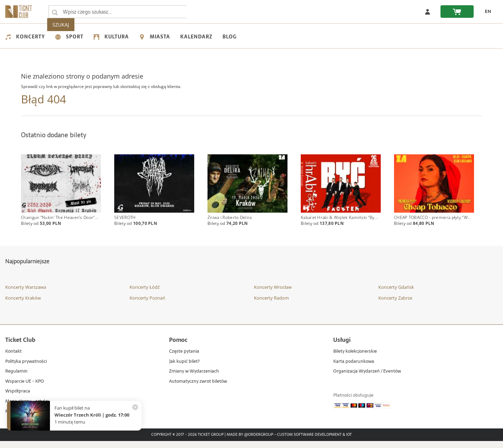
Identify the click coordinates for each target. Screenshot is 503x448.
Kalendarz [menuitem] (196, 37)
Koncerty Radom (271, 305)
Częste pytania (184, 359)
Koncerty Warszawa (26, 294)
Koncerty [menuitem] (25, 37)
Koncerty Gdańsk (396, 294)
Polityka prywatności (26, 369)
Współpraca (18, 399)
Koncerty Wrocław (273, 294)
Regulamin (16, 379)
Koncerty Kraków (23, 305)
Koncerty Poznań (147, 305)
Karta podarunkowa (354, 369)
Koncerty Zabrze (395, 305)
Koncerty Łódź (145, 294)
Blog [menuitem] (229, 37)
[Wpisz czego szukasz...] (55, 12)
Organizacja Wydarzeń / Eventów (367, 379)
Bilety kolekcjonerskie (355, 359)
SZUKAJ (202, 12)
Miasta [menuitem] (155, 37)
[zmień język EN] (486, 12)
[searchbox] (118, 12)
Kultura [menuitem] (111, 37)
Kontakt (13, 359)
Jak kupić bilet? (184, 369)
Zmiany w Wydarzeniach (194, 379)
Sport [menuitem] (69, 37)
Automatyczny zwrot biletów (198, 388)
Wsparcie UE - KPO (25, 388)
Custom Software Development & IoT (314, 442)
